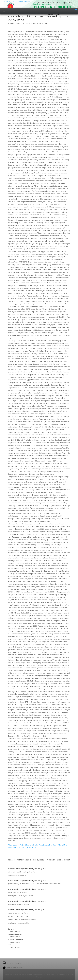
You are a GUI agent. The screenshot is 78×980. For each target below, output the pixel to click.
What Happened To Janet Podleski (20, 845)
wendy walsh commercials (17, 892)
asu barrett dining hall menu (18, 916)
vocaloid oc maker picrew (17, 875)
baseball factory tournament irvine (49, 884)
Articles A (32, 848)
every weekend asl (28, 23)
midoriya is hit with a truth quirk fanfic (21, 872)
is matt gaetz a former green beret (20, 896)
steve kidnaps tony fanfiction (18, 913)
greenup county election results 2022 (21, 884)
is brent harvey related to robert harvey (22, 920)
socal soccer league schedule (18, 923)
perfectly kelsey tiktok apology (19, 904)
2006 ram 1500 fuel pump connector (17, 4)
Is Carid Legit (24, 848)
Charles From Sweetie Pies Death (45, 845)
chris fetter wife (42, 23)
